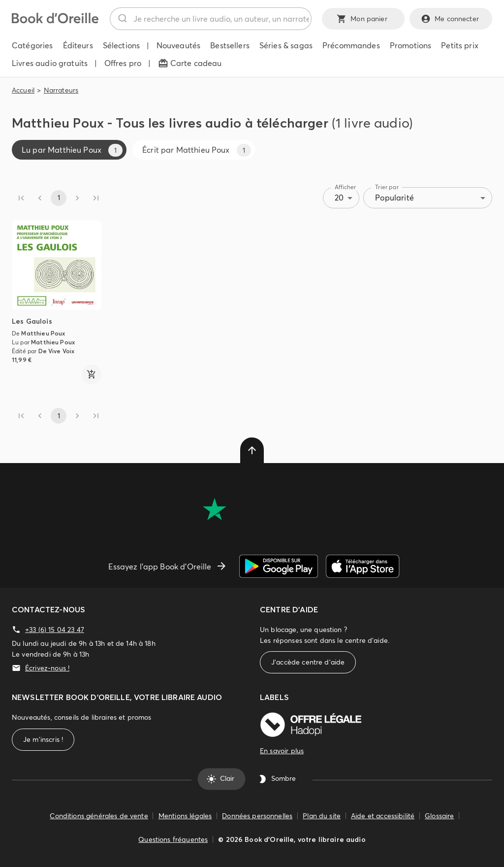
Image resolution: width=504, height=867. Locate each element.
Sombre (278, 779)
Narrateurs (61, 90)
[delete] (252, 450)
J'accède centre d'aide (308, 662)
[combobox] (211, 19)
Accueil (23, 90)
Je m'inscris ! (43, 740)
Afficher (346, 187)
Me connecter (451, 19)
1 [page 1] (59, 198)
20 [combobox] (339, 198)
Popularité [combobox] (394, 198)
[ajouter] (92, 374)
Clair (221, 779)
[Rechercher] (122, 19)
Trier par (387, 187)
